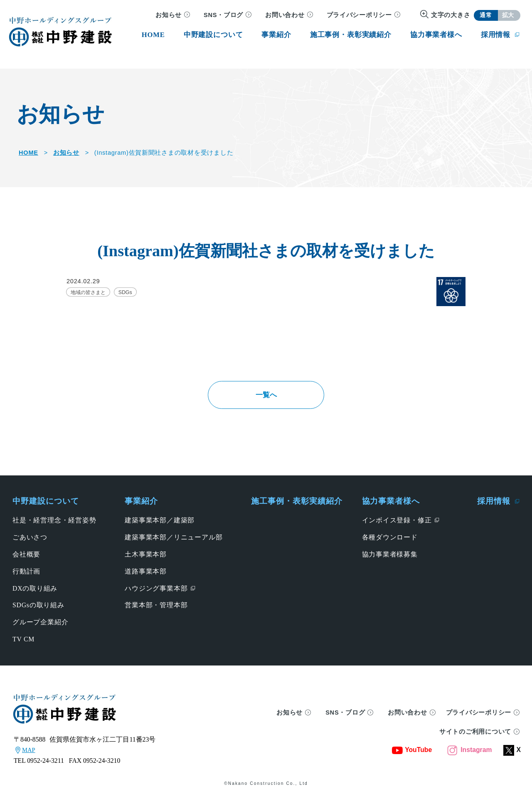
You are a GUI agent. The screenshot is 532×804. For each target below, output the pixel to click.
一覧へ (266, 397)
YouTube (412, 756)
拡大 (508, 15)
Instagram (469, 756)
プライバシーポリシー (359, 15)
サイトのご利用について (475, 737)
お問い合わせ (285, 15)
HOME (28, 153)
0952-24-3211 (46, 766)
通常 (486, 15)
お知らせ (169, 15)
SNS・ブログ (223, 15)
